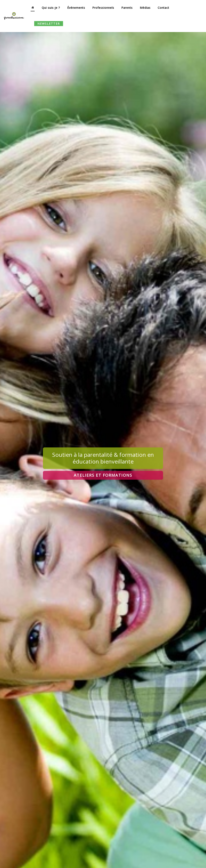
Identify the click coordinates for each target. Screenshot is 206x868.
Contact (163, 8)
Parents (127, 8)
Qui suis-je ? (51, 8)
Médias (145, 8)
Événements (76, 8)
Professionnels (103, 8)
